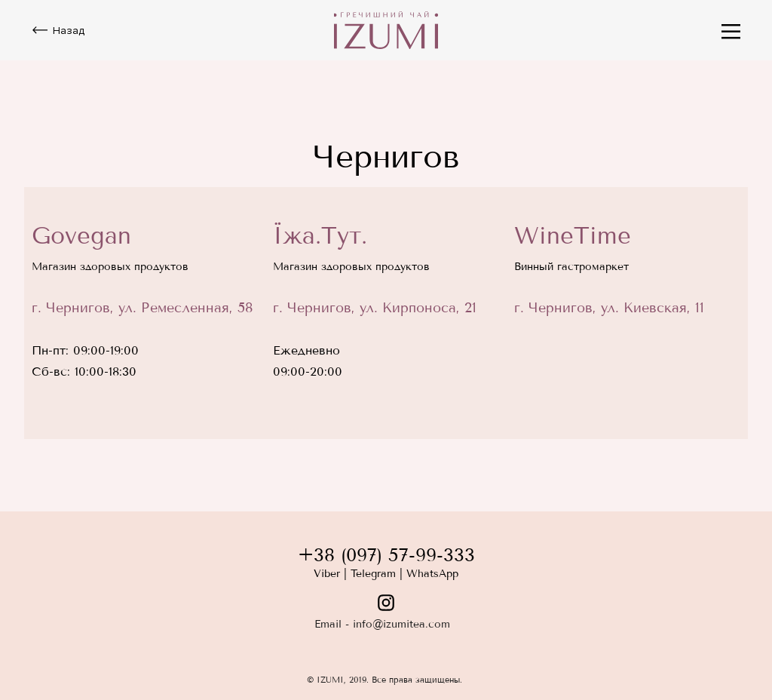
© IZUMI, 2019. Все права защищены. (384, 680)
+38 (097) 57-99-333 (386, 555)
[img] (386, 30)
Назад (69, 31)
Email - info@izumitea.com (382, 624)
